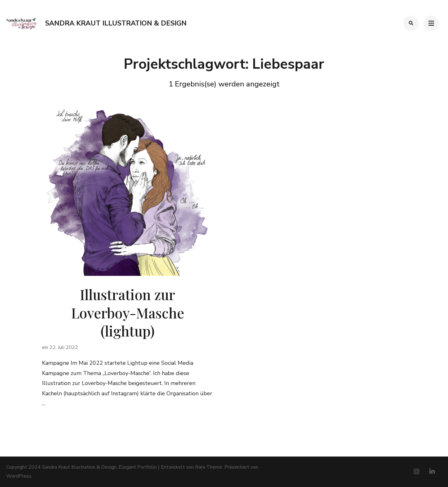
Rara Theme (209, 467)
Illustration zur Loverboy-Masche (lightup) (128, 312)
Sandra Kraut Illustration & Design (116, 23)
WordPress (19, 476)
